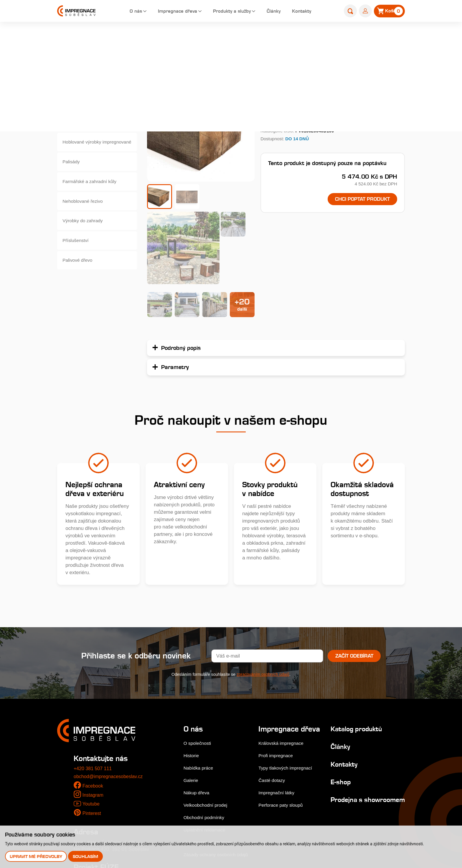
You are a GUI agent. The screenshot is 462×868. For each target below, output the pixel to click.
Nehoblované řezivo (85, 213)
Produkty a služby (228, 12)
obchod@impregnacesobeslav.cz (110, 696)
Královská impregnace (283, 671)
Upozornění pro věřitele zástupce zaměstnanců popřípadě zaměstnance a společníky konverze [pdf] (126, 820)
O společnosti (199, 663)
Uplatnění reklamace (207, 749)
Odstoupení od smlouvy (210, 762)
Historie (192, 675)
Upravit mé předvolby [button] (36, 856)
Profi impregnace (278, 684)
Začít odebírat (354, 576)
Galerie (192, 700)
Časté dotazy (273, 708)
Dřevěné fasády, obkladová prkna (93, 105)
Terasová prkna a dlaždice (92, 84)
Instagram (94, 715)
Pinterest (92, 733)
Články (273, 12)
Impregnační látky (278, 721)
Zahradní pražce (256, 37)
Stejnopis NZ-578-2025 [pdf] (105, 805)
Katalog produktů (354, 649)
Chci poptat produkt (357, 200)
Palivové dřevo (80, 277)
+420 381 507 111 (94, 688)
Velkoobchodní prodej (208, 725)
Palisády (72, 170)
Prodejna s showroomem (347, 723)
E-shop (226, 37)
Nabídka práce (200, 688)
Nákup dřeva (198, 712)
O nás (125, 12)
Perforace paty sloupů (283, 733)
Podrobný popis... (282, 105)
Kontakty (303, 12)
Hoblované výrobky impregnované (84, 148)
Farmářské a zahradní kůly (93, 191)
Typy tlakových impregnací (288, 696)
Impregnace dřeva (169, 12)
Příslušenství (77, 256)
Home (206, 37)
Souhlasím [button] (86, 856)
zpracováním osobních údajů (263, 594)
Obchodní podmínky (206, 737)
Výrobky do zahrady (85, 234)
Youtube (91, 723)
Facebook (94, 705)
